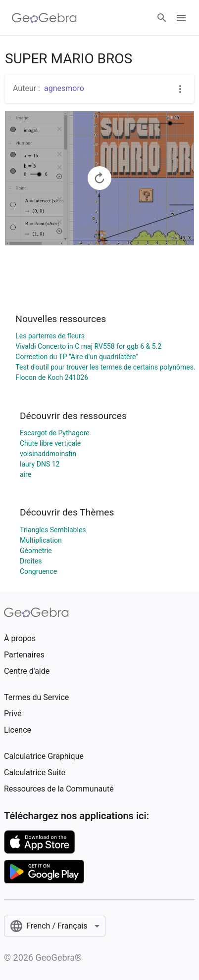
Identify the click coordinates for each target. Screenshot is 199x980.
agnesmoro (64, 88)
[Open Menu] (181, 18)
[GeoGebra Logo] (44, 18)
